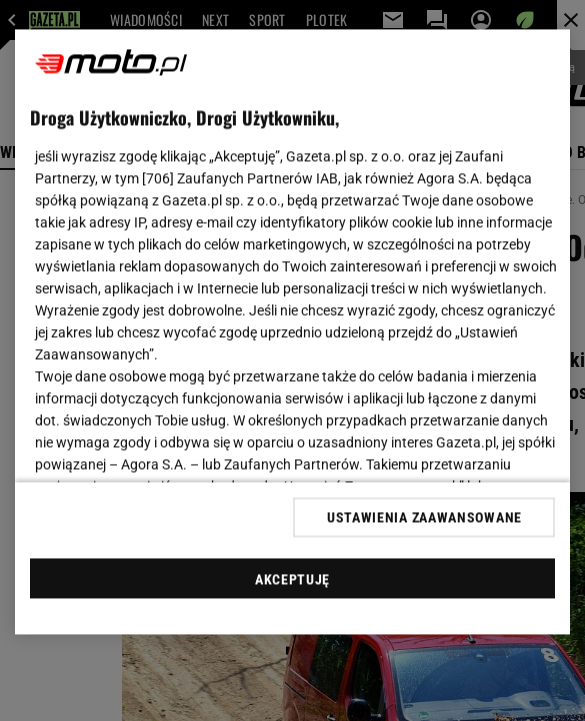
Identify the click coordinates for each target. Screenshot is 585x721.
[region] (293, 332)
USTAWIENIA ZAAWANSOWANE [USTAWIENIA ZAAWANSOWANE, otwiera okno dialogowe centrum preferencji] (424, 517)
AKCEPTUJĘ (292, 579)
